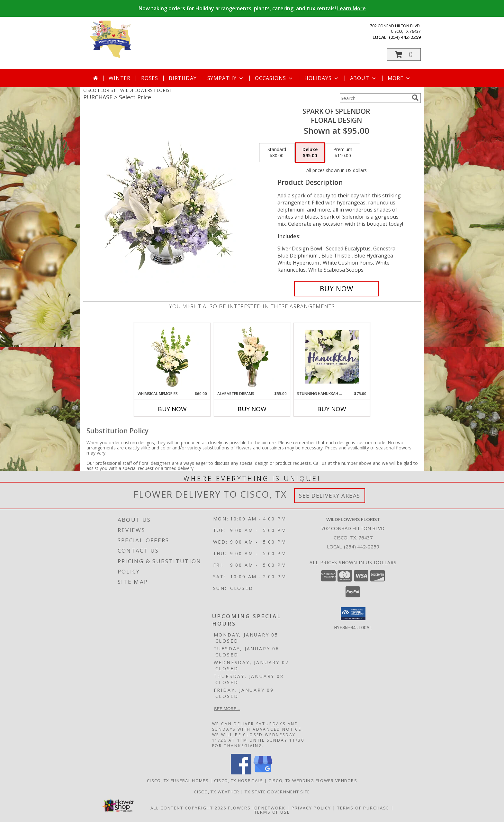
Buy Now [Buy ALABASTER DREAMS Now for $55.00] (252, 409)
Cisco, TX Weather (216, 792)
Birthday (183, 78)
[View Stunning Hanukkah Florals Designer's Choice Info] (332, 357)
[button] (404, 54)
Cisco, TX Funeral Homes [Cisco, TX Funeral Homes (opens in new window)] (178, 781)
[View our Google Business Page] (263, 773)
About (364, 78)
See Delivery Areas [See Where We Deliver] (330, 496)
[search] (415, 98)
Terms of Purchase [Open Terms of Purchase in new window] (363, 808)
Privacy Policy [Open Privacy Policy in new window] (311, 808)
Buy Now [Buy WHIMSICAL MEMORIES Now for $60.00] (172, 409)
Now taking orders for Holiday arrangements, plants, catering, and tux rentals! (252, 8)
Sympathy (226, 78)
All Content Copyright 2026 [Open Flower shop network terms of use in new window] (188, 808)
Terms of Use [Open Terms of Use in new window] (272, 812)
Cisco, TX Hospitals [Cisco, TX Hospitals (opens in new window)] (239, 781)
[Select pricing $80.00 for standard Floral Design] (277, 153)
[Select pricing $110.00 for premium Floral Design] (343, 153)
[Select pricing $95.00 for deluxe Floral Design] (310, 153)
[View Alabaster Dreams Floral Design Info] (252, 357)
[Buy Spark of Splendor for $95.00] (336, 289)
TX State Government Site (277, 792)
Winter (120, 78)
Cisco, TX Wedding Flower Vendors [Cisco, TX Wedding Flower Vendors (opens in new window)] (313, 781)
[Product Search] (374, 98)
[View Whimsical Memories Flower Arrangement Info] (172, 357)
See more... (227, 709)
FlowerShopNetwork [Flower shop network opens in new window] (257, 808)
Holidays (322, 78)
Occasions (274, 78)
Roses (150, 78)
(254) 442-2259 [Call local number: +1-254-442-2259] (405, 37)
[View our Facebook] (241, 773)
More (399, 78)
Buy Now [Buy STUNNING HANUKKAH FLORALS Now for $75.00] (332, 409)
